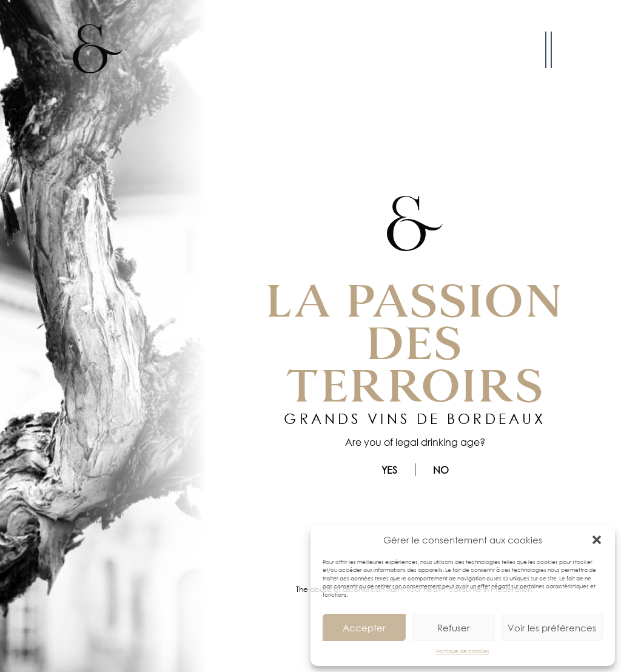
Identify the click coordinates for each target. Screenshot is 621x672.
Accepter (364, 628)
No (441, 470)
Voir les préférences (552, 628)
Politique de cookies (463, 651)
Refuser (454, 628)
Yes (389, 470)
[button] (597, 540)
